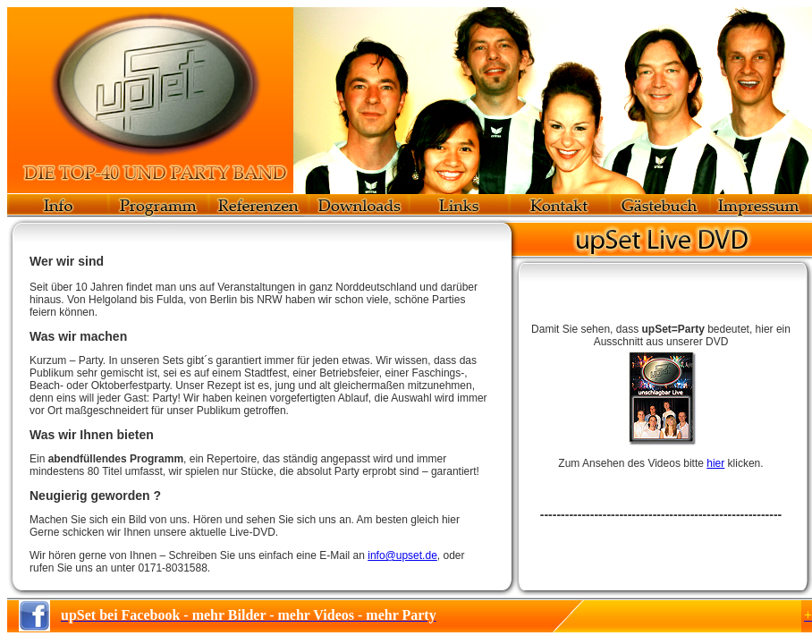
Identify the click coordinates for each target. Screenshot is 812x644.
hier (715, 463)
